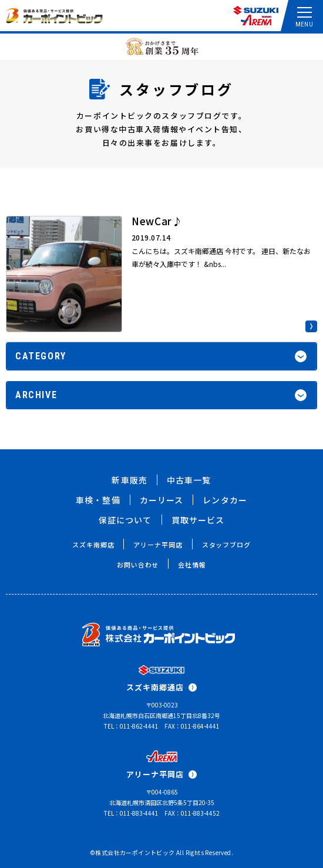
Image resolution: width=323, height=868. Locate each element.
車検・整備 (98, 500)
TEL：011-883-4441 (131, 813)
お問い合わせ (138, 565)
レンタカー (225, 500)
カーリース (162, 500)
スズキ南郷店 (93, 545)
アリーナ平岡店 (158, 545)
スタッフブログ (226, 545)
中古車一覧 (189, 480)
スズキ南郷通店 (161, 687)
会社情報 (192, 565)
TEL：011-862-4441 (131, 726)
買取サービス (198, 520)
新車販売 (129, 480)
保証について (125, 520)
